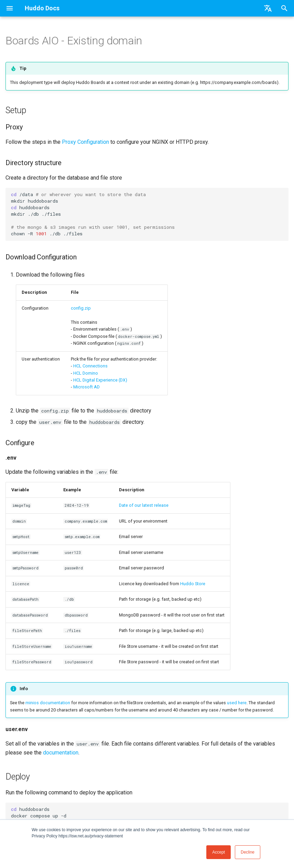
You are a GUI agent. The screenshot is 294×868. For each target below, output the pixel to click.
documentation (61, 753)
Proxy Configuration (85, 142)
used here (237, 703)
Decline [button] (248, 852)
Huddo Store (193, 584)
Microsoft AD (86, 387)
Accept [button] (219, 852)
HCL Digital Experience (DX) (100, 380)
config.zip (81, 308)
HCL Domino (86, 373)
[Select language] (268, 8)
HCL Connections (90, 366)
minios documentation (48, 703)
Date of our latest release (144, 505)
